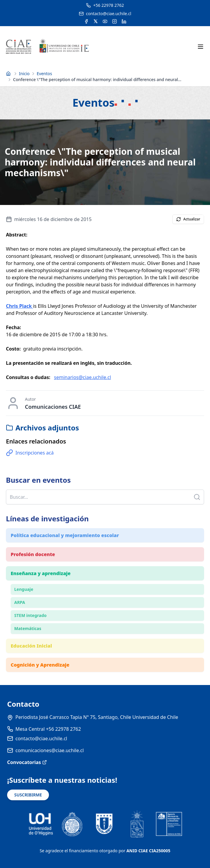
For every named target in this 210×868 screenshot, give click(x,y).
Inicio (24, 74)
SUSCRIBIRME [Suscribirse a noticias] (28, 795)
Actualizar (188, 219)
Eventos (44, 74)
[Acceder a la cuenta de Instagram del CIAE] (114, 21)
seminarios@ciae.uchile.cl (82, 377)
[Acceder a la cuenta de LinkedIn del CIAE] (124, 21)
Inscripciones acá (30, 453)
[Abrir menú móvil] (201, 47)
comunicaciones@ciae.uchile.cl (50, 750)
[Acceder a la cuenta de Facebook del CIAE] (86, 21)
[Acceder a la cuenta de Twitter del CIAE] (96, 21)
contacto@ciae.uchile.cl (41, 738)
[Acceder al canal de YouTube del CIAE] (105, 21)
